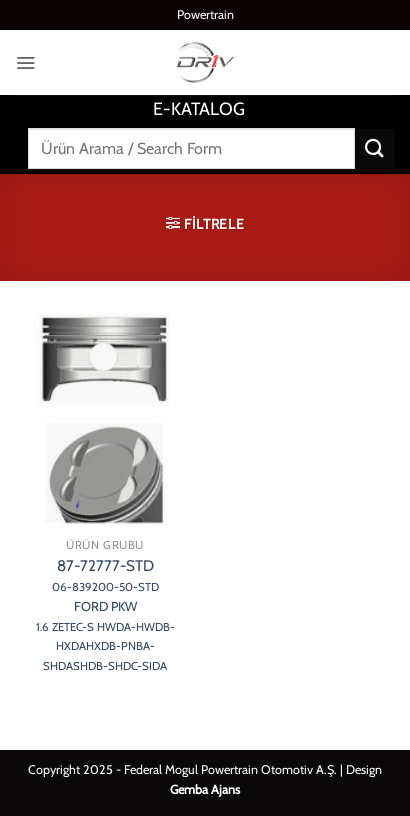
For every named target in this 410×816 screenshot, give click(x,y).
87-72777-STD (105, 615)
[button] (25, 62)
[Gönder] (375, 148)
